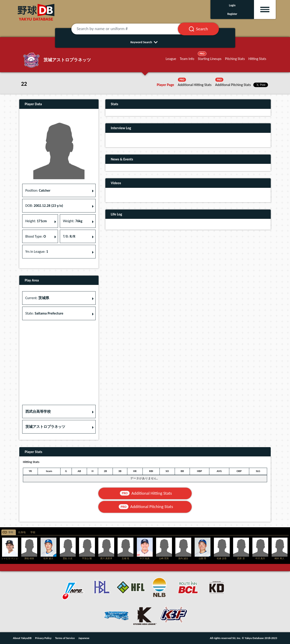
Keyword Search (145, 42)
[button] (59, 412)
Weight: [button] (73, 221)
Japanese (84, 638)
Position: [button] (38, 190)
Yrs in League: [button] (37, 252)
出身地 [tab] (22, 532)
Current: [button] (37, 298)
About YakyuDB (22, 638)
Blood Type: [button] (36, 236)
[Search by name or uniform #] (130, 29)
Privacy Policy (43, 638)
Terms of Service (65, 638)
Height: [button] (36, 221)
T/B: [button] (69, 236)
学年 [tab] (11, 532)
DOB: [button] (44, 206)
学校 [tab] (33, 532)
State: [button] (44, 313)
